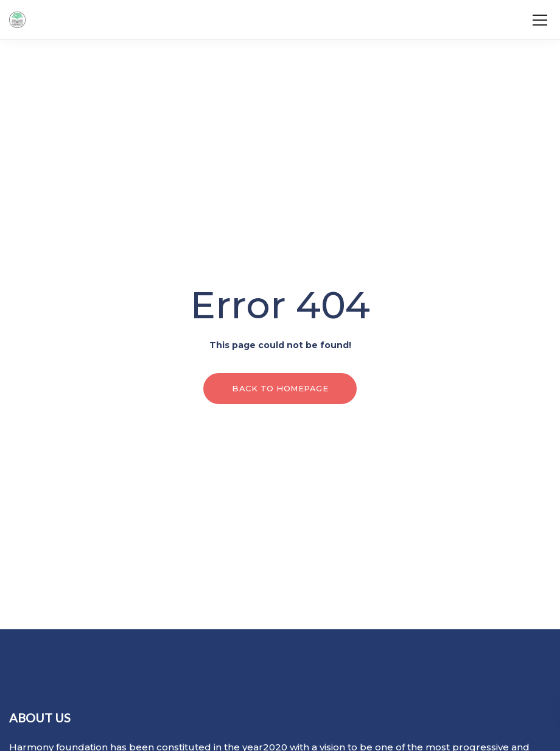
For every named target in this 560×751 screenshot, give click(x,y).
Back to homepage (280, 388)
